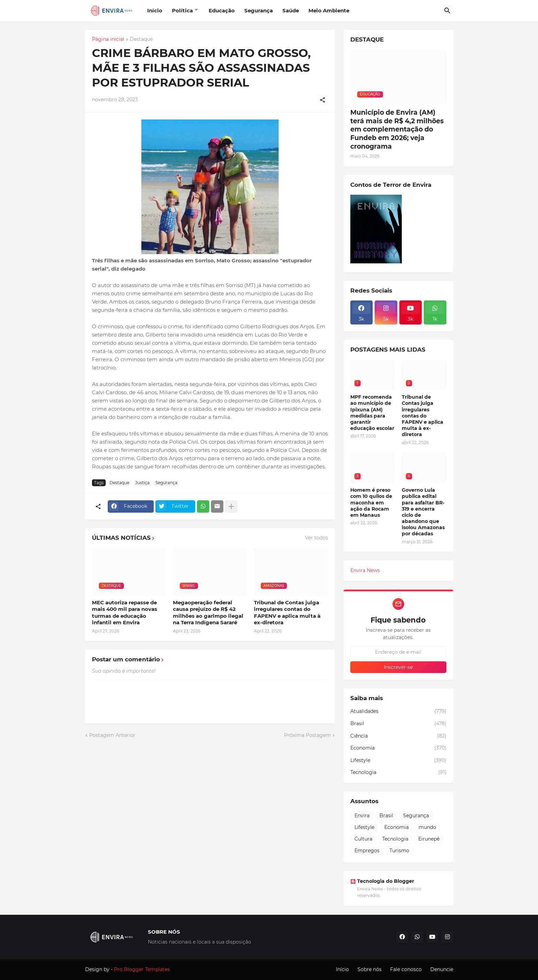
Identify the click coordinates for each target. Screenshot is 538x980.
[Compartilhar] (323, 100)
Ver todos (317, 538)
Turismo (399, 851)
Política (182, 10)
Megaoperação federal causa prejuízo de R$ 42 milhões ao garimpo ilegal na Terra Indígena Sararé (208, 613)
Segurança (259, 10)
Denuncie (442, 969)
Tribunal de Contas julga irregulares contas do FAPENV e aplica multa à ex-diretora (287, 613)
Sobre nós (370, 969)
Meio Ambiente (329, 10)
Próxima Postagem (307, 735)
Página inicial (108, 39)
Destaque (141, 39)
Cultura (363, 839)
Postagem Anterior (112, 735)
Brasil (398, 724)
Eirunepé (429, 839)
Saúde (291, 10)
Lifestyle (398, 761)
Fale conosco (406, 969)
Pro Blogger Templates (142, 969)
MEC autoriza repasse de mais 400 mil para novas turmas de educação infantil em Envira (125, 613)
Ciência (398, 736)
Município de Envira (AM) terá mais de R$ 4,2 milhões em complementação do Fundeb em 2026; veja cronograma (397, 129)
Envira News (365, 570)
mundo (427, 827)
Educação (222, 10)
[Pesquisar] (447, 11)
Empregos (367, 851)
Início (155, 10)
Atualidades (398, 711)
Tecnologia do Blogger (382, 881)
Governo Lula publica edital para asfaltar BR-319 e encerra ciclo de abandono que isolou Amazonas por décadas (423, 512)
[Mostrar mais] (231, 506)
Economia (398, 748)
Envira (362, 816)
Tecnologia (398, 773)
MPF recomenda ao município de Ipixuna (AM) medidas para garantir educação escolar (372, 413)
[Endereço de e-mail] (398, 652)
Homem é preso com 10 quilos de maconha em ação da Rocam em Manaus (371, 503)
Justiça (142, 483)
